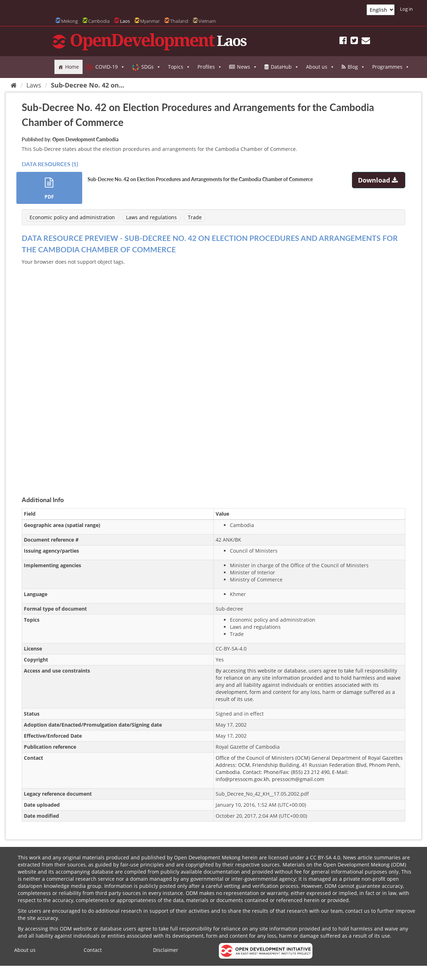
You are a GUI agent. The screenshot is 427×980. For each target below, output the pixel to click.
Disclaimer (166, 950)
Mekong (70, 21)
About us (320, 67)
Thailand (179, 21)
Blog (356, 67)
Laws (34, 85)
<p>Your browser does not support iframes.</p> (213, 372)
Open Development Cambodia (85, 139)
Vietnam (207, 21)
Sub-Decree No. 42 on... (88, 85)
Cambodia (99, 21)
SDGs (151, 67)
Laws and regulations (151, 217)
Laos (125, 21)
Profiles (210, 67)
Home (72, 67)
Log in (406, 9)
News (247, 67)
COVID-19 (110, 67)
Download (379, 180)
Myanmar (150, 21)
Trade (195, 217)
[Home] (14, 85)
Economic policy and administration (72, 217)
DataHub (285, 67)
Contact (93, 950)
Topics (179, 67)
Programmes (391, 67)
